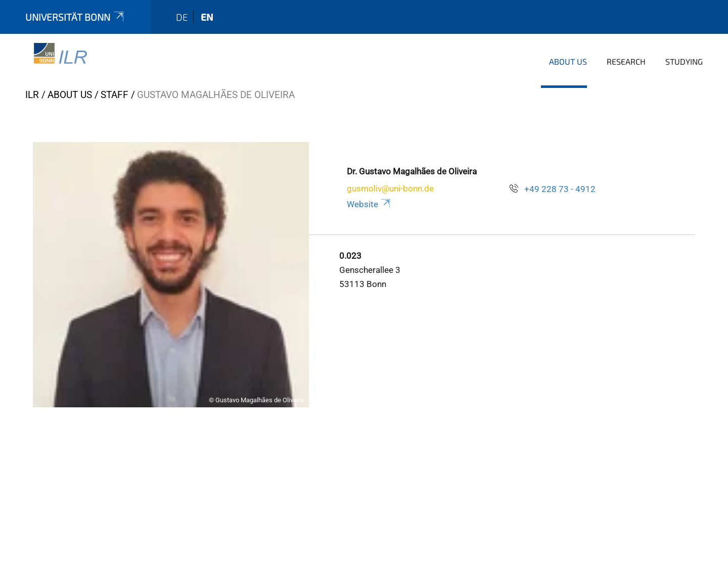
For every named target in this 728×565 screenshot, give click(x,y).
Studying (684, 61)
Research (626, 61)
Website (369, 204)
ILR (32, 95)
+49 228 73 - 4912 (560, 189)
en (207, 17)
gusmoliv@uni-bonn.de (390, 189)
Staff (115, 95)
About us (568, 61)
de (182, 17)
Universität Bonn (75, 17)
